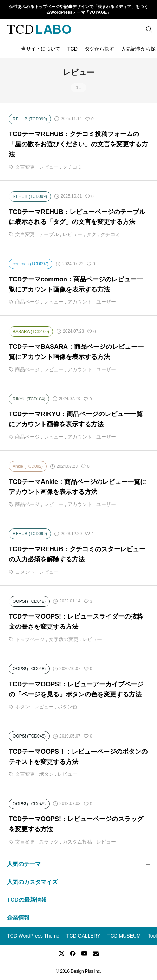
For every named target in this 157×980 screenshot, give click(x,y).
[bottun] (149, 29)
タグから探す (99, 49)
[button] (11, 49)
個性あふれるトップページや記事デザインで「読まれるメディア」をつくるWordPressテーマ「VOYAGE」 (79, 10)
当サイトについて (41, 49)
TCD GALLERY (83, 936)
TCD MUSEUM (124, 936)
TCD (73, 49)
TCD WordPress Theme (33, 936)
